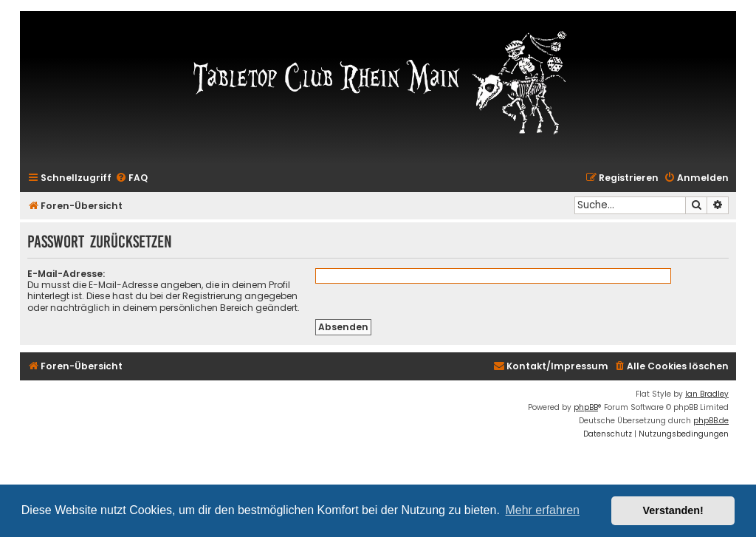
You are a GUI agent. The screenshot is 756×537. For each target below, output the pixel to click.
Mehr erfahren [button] (542, 510)
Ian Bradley (707, 394)
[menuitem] (131, 178)
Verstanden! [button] (673, 510)
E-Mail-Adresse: (66, 274)
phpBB (586, 407)
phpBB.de (711, 421)
